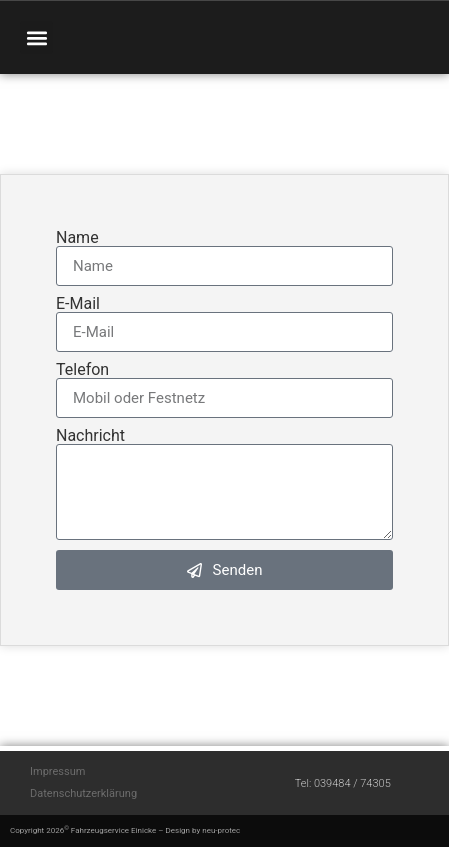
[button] (36, 37)
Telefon (82, 370)
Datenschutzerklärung (83, 793)
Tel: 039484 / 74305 (343, 783)
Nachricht (90, 436)
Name (77, 238)
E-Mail (78, 304)
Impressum (57, 771)
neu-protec (221, 830)
